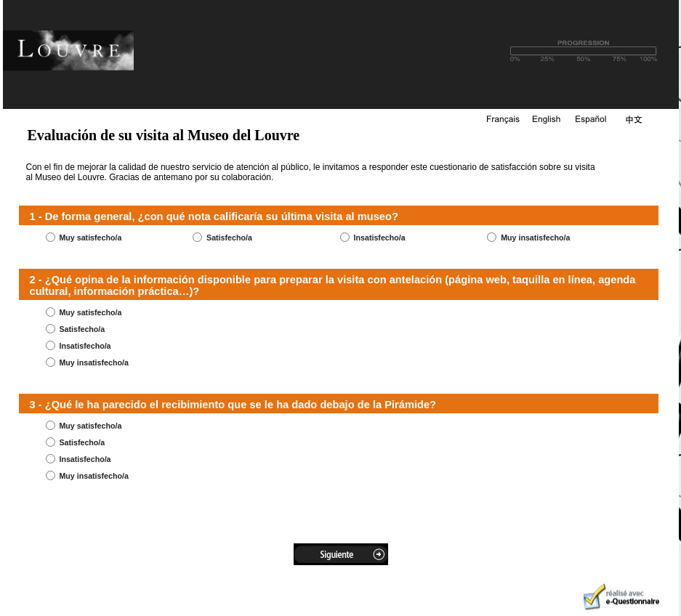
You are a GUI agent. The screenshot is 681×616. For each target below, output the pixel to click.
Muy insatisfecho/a (535, 238)
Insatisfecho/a (380, 238)
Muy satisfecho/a (90, 238)
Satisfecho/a (229, 238)
